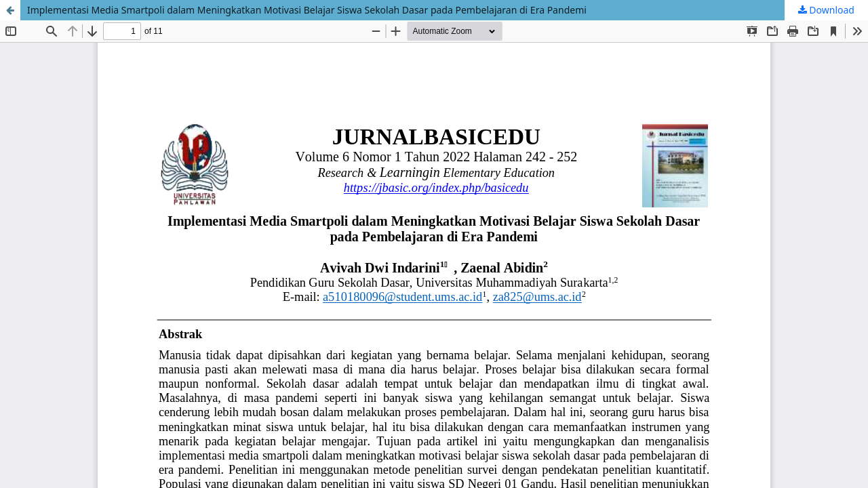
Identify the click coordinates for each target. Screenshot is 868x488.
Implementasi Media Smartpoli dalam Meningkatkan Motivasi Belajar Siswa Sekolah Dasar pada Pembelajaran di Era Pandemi (307, 10)
